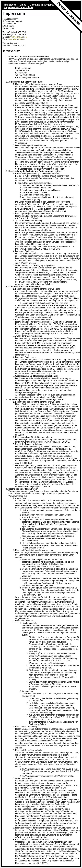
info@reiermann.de (18, 37)
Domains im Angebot (42, 5)
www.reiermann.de (16, 39)
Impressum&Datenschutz (19, 7)
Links (23, 5)
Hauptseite (10, 5)
